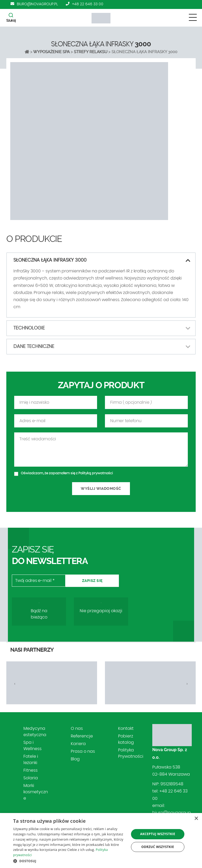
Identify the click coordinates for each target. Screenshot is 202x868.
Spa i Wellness (32, 746)
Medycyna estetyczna (35, 732)
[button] (69, 861)
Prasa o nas (83, 751)
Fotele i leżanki (31, 760)
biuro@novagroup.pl (37, 4)
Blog (75, 759)
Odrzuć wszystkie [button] (158, 847)
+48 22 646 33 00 (88, 4)
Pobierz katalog (126, 739)
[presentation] (15, 684)
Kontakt (126, 729)
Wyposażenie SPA (51, 52)
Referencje (82, 736)
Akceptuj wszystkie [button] (158, 834)
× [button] (196, 819)
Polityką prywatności (96, 491)
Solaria (31, 778)
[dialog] (101, 840)
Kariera (78, 744)
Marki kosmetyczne (36, 792)
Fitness (31, 770)
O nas (77, 729)
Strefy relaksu (91, 52)
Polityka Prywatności (131, 753)
